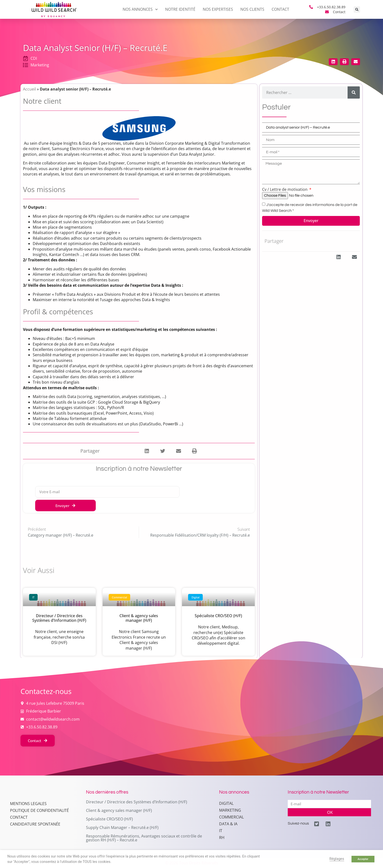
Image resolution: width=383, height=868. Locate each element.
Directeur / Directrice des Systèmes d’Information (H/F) (59, 618)
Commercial (231, 817)
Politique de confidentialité (39, 823)
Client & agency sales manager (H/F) (139, 618)
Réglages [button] (337, 859)
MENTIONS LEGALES (28, 816)
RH (222, 837)
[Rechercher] (354, 92)
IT (221, 831)
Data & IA (228, 824)
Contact (280, 9)
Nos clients (252, 9)
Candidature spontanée (35, 836)
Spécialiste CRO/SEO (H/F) (218, 616)
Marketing (230, 810)
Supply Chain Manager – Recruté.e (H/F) (122, 827)
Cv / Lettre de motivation (285, 189)
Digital (226, 803)
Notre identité (180, 9)
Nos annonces (140, 9)
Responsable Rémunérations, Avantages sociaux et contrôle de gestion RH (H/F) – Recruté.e (144, 838)
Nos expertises (218, 9)
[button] (357, 10)
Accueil (29, 89)
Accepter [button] (363, 859)
